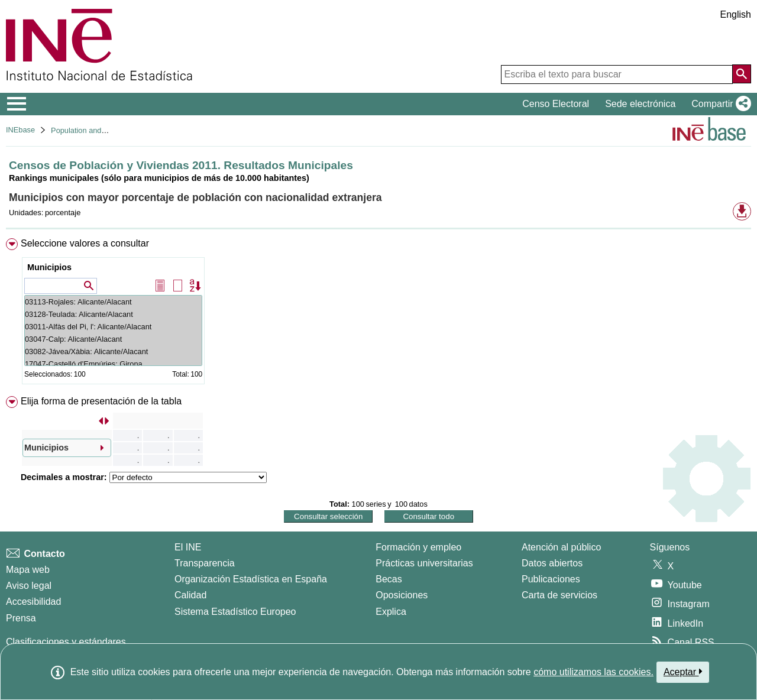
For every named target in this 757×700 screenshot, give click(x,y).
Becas (389, 579)
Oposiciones (402, 595)
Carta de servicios (559, 595)
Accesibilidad (33, 602)
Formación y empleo (418, 547)
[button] (719, 104)
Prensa (21, 618)
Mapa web (28, 570)
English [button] (736, 14)
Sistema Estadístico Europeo (235, 612)
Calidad (190, 595)
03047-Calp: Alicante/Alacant (113, 339)
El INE (188, 547)
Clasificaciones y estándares (66, 642)
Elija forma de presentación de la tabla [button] (101, 401)
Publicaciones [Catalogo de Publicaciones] (551, 579)
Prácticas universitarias (424, 563)
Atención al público (561, 547)
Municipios (49, 267)
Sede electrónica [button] (640, 104)
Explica (391, 612)
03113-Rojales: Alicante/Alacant (113, 302)
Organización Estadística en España (251, 579)
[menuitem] (378, 314)
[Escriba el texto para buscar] (617, 74)
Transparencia (205, 563)
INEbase (20, 130)
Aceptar (683, 672)
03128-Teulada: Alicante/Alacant (113, 314)
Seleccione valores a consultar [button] (85, 243)
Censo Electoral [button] (556, 104)
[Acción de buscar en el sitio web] (742, 74)
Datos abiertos (552, 563)
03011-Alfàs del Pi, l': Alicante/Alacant (113, 327)
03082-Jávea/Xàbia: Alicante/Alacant (113, 351)
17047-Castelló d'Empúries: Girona (113, 364)
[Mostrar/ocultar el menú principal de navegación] (17, 104)
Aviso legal (29, 586)
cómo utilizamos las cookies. (593, 672)
